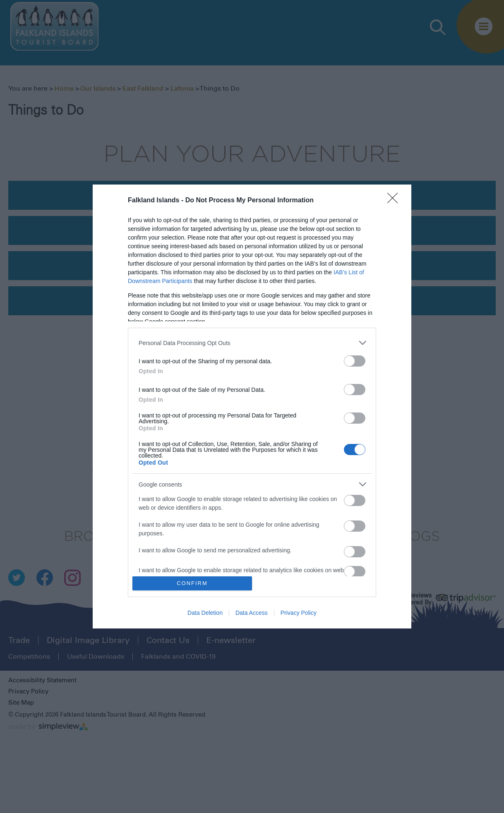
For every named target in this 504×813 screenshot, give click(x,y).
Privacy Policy (299, 613)
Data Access (252, 613)
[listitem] (252, 343)
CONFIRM (192, 583)
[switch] (355, 361)
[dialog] (252, 406)
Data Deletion (205, 613)
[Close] (395, 201)
